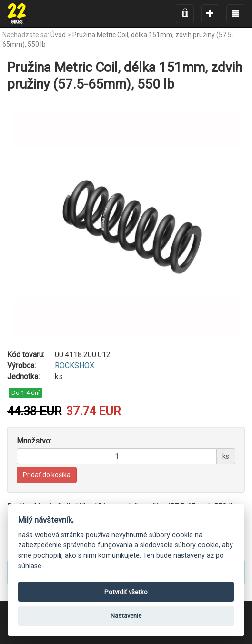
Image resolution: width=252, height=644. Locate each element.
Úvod (58, 35)
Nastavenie (126, 616)
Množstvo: (34, 441)
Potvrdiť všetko (126, 592)
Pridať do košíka (47, 475)
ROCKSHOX (75, 366)
